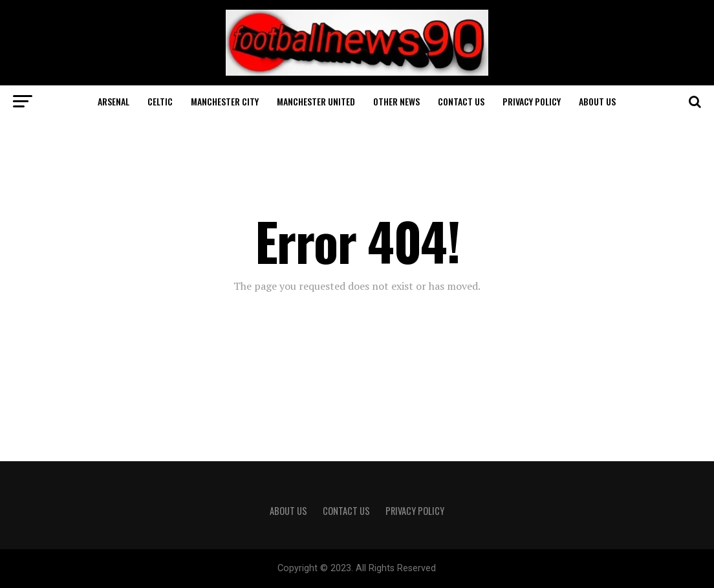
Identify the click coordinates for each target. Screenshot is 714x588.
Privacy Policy (532, 101)
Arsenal (114, 101)
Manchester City (225, 101)
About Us (597, 101)
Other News (396, 101)
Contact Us (461, 101)
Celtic (160, 101)
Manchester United (316, 101)
